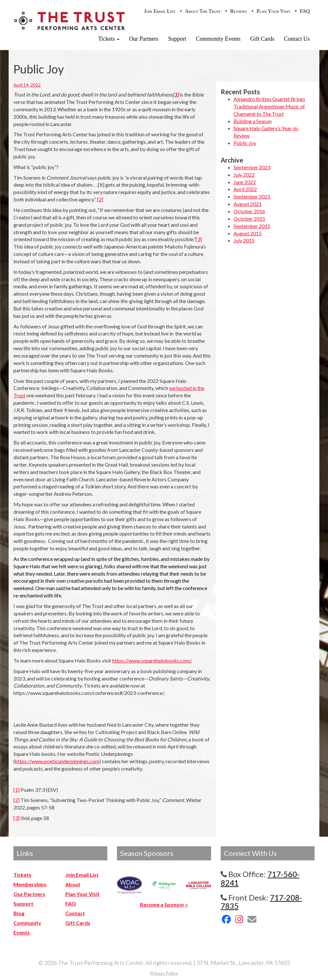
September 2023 (252, 167)
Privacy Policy (164, 973)
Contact (75, 913)
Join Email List (160, 11)
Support (177, 39)
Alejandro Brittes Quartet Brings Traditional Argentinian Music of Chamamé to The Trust (269, 106)
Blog (19, 913)
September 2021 (252, 196)
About (73, 884)
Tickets (109, 39)
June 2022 (245, 182)
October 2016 (249, 211)
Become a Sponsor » (164, 904)
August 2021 (248, 204)
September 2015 (252, 226)
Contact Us (297, 39)
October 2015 (249, 219)
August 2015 (248, 233)
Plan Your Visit (273, 11)
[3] (199, 239)
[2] (100, 199)
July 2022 (244, 175)
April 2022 (245, 189)
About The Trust (203, 11)
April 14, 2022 (27, 85)
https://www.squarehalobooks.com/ (152, 660)
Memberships (30, 884)
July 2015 (244, 240)
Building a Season (253, 121)
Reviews (239, 11)
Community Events (218, 39)
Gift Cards (262, 39)
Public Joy (245, 143)
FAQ (305, 11)
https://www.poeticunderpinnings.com (57, 761)
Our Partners (144, 39)
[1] (16, 790)
